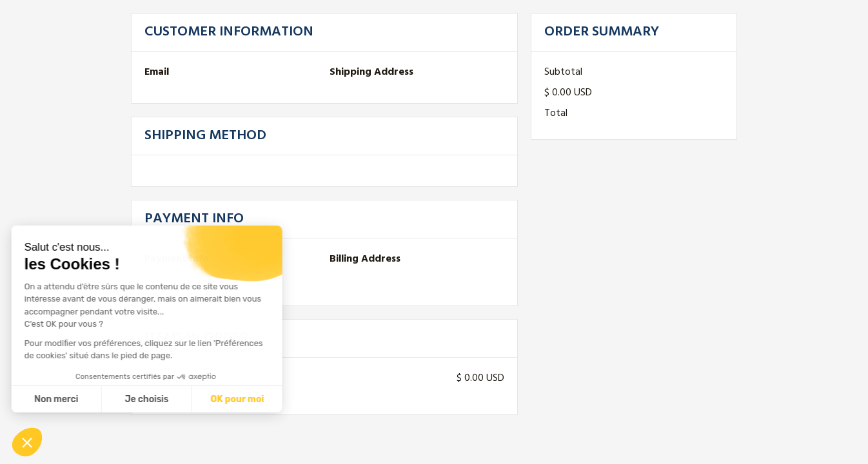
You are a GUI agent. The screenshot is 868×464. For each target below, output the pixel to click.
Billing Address (365, 259)
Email (157, 72)
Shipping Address (371, 72)
